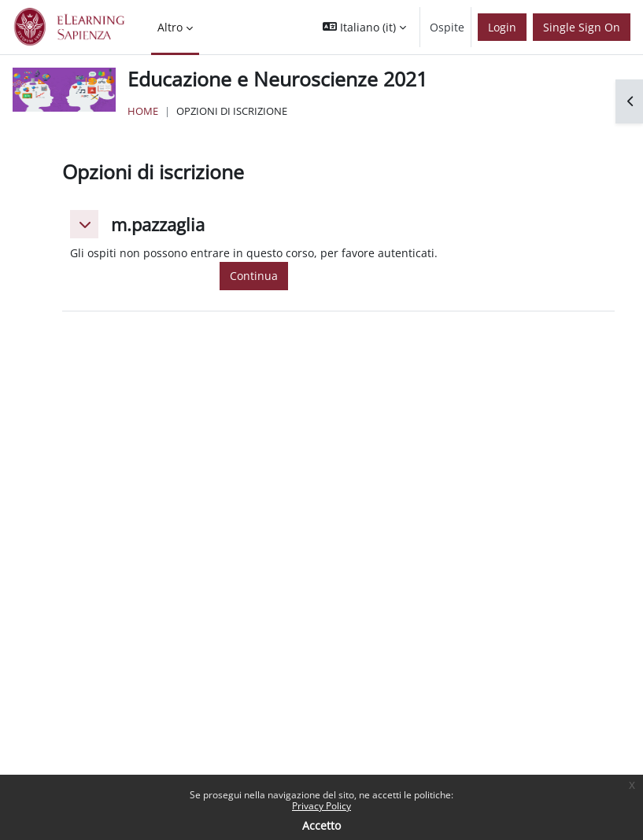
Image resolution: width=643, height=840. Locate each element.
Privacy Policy (321, 806)
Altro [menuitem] (170, 27)
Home (143, 111)
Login (502, 27)
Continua (254, 276)
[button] (364, 27)
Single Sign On (582, 27)
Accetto (321, 825)
